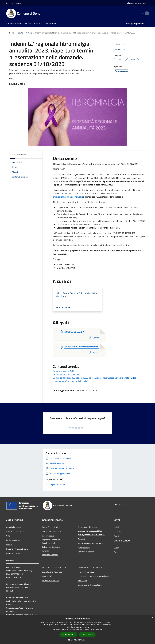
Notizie (29, 33)
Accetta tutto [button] (68, 635)
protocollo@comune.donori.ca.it (68, 197)
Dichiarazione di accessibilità (90, 585)
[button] (77, 640)
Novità (20, 33)
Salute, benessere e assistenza (91, 543)
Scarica (94, 338)
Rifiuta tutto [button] (87, 634)
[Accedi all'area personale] (136, 3)
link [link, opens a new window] (101, 629)
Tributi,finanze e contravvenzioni (91, 535)
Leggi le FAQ (47, 576)
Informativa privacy (86, 572)
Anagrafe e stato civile (51, 527)
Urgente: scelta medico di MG (66, 374)
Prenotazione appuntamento (54, 567)
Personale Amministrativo (17, 549)
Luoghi (117, 548)
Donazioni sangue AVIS (63, 371)
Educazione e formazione (88, 527)
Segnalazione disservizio (52, 572)
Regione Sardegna (14, 3)
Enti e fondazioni (13, 540)
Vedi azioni (120, 49)
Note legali (82, 581)
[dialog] (77, 630)
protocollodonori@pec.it (21, 584)
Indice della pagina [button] (19, 154)
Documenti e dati (13, 553)
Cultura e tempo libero (51, 531)
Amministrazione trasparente (90, 567)
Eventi (116, 552)
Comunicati (118, 531)
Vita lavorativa (48, 536)
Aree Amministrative (15, 531)
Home (12, 33)
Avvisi (116, 536)
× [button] (152, 618)
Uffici (8, 536)
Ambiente (82, 539)
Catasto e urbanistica (51, 547)
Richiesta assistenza (50, 581)
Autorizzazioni (84, 548)
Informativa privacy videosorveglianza (94, 576)
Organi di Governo (14, 527)
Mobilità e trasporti (50, 555)
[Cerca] (146, 13)
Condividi (120, 44)
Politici (9, 544)
